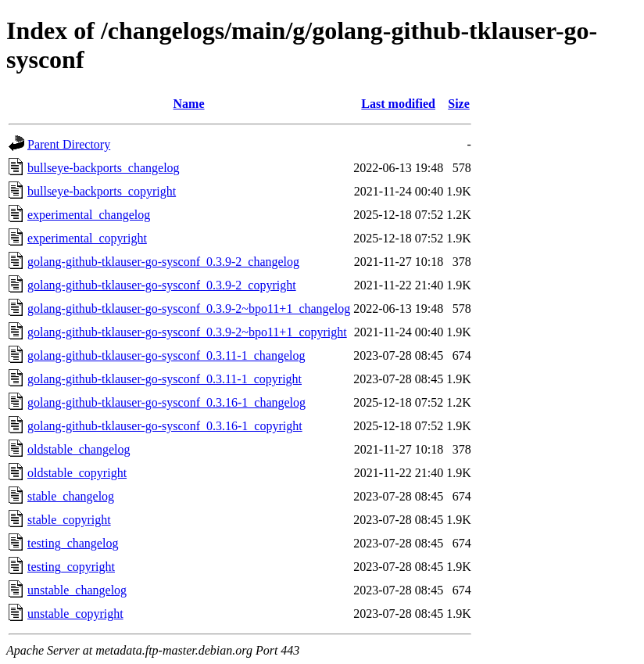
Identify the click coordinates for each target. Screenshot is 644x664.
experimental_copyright (87, 238)
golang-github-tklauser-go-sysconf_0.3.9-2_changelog (163, 262)
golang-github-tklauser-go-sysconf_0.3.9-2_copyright (162, 285)
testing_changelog (73, 543)
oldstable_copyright (77, 473)
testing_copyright (71, 567)
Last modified (398, 104)
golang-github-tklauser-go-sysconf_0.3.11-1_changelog (166, 355)
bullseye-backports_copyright (102, 191)
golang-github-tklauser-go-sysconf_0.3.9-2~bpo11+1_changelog (189, 309)
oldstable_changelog (79, 449)
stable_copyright (69, 520)
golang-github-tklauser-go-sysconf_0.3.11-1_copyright (165, 379)
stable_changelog (71, 496)
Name (189, 104)
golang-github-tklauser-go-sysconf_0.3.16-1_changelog (166, 402)
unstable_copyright (75, 614)
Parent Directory (69, 144)
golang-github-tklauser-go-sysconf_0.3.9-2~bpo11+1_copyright (187, 332)
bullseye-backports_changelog (104, 168)
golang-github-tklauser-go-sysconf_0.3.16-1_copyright (165, 426)
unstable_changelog (77, 590)
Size (459, 104)
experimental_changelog (89, 215)
